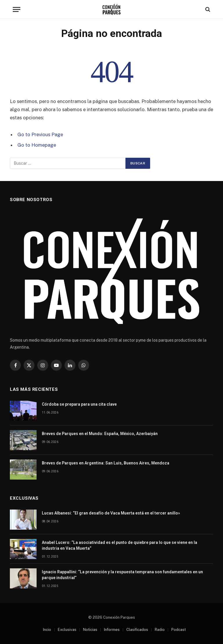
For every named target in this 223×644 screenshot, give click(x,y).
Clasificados (137, 630)
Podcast (179, 630)
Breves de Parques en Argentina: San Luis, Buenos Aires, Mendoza (106, 463)
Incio (47, 630)
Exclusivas (67, 630)
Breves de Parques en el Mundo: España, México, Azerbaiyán (100, 434)
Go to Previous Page (40, 134)
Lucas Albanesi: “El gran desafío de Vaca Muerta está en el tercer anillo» (111, 513)
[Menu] (17, 9)
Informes (112, 630)
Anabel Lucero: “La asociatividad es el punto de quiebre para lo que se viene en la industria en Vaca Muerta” (119, 545)
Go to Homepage (37, 145)
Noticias (90, 630)
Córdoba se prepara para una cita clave (79, 404)
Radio (160, 630)
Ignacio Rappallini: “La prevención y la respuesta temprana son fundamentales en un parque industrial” (122, 575)
